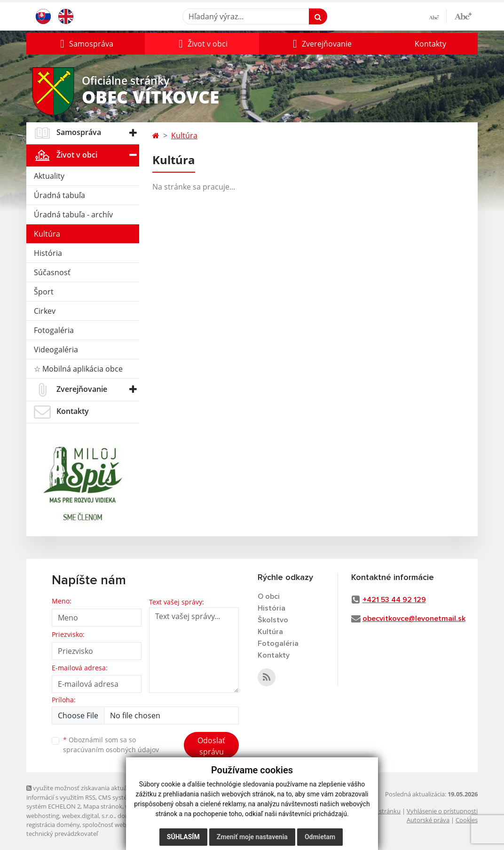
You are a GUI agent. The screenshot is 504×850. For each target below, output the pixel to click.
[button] (86, 44)
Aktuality (49, 176)
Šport (44, 292)
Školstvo (273, 620)
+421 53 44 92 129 (394, 600)
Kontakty (430, 44)
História (48, 253)
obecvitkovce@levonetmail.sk (414, 619)
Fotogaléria (54, 330)
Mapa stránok (103, 806)
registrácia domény (53, 825)
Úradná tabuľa (59, 195)
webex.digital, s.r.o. (88, 816)
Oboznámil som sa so (111, 745)
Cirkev (45, 311)
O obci (269, 596)
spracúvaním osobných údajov (111, 750)
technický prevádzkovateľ (62, 834)
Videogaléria (56, 350)
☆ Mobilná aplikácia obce (78, 369)
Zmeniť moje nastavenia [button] (252, 837)
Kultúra (47, 234)
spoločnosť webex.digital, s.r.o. (125, 825)
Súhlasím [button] (183, 837)
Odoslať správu (211, 746)
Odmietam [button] (320, 837)
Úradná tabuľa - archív (73, 214)
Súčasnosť (52, 272)
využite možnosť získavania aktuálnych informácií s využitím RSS (84, 792)
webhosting (43, 816)
